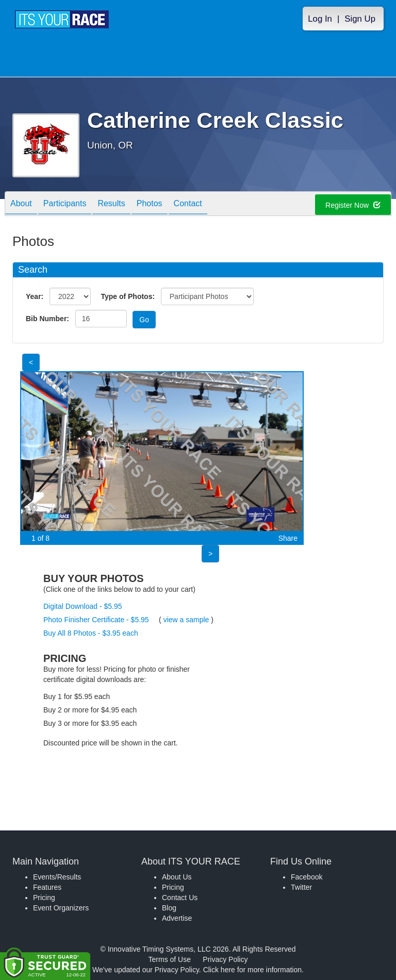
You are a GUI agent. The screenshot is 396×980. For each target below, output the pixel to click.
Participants (65, 204)
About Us (177, 877)
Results (111, 204)
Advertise (177, 918)
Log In (320, 19)
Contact (188, 204)
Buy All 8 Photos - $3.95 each (91, 633)
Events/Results (57, 877)
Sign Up (360, 19)
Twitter (301, 887)
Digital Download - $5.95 (83, 606)
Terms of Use (170, 959)
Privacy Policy (225, 959)
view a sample (186, 620)
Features (47, 887)
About (21, 204)
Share (288, 538)
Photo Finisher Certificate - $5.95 (96, 620)
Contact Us (180, 898)
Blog (169, 908)
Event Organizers (61, 908)
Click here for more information (252, 970)
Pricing (44, 898)
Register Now (353, 205)
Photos (150, 204)
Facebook (307, 877)
